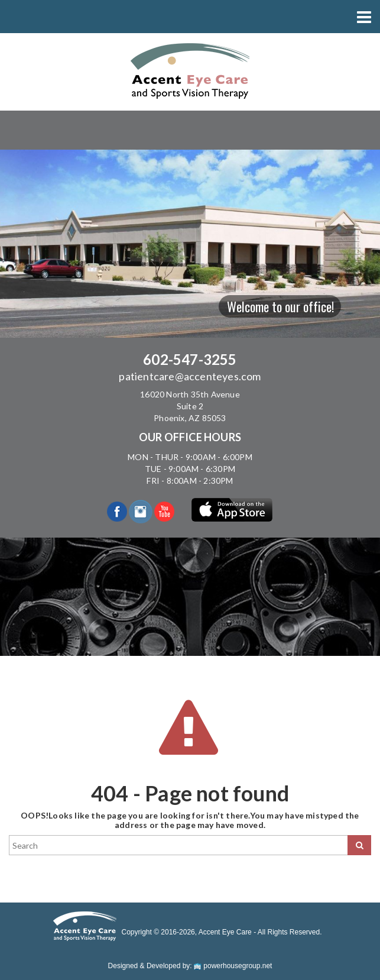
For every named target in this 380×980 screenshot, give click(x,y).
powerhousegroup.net (233, 966)
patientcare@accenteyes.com (190, 376)
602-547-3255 (190, 359)
